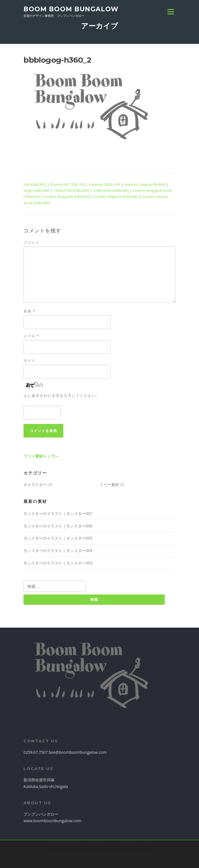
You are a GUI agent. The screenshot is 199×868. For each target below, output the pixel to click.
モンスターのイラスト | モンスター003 (58, 563)
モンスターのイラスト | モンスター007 (58, 513)
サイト (30, 360)
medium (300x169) (104, 184)
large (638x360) (36, 190)
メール (31, 336)
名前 (29, 311)
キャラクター (35, 485)
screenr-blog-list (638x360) (116, 197)
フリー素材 (109, 485)
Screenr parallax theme (85, 859)
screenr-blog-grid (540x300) (67, 197)
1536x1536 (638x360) (71, 190)
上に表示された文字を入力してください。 (62, 395)
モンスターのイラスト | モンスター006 (58, 526)
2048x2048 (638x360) (111, 190)
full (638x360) (35, 184)
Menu (171, 12)
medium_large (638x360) (145, 184)
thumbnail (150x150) (67, 184)
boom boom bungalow (71, 9)
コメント (32, 242)
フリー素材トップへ (41, 456)
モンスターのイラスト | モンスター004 (58, 550)
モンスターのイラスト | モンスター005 (58, 538)
